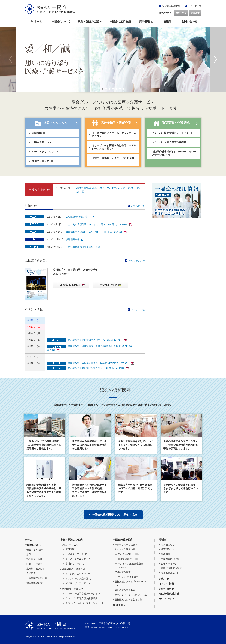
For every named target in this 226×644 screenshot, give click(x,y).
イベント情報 (167, 584)
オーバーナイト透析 (128, 577)
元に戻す (195, 13)
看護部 (167, 22)
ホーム (36, 21)
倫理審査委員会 (35, 583)
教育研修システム (170, 549)
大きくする (181, 13)
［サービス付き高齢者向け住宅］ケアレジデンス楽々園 (114, 147)
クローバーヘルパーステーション (84, 603)
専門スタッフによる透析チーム (131, 595)
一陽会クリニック (43, 142)
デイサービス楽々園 (77, 583)
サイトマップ (194, 6)
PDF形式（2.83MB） (71, 285)
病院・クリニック (51, 123)
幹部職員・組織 (35, 559)
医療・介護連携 (35, 564)
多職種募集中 (75, 239)
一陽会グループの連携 (126, 545)
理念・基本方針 (35, 550)
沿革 (29, 554)
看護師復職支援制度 (171, 568)
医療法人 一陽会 (50, 626)
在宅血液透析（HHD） (129, 554)
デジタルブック (110, 285)
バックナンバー (135, 261)
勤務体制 (166, 554)
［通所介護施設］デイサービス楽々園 (113, 159)
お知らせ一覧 (136, 206)
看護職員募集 (170, 573)
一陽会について (61, 22)
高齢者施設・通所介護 (111, 123)
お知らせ (164, 579)
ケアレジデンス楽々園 (79, 579)
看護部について (169, 545)
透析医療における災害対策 (128, 600)
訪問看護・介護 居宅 (172, 123)
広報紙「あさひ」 (36, 569)
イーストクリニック (45, 152)
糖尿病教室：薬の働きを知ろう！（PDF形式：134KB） (99, 368)
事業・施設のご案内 (90, 22)
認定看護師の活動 (170, 559)
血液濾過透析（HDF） (129, 559)
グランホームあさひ (77, 574)
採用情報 (146, 22)
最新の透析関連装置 (125, 590)
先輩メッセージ (169, 564)
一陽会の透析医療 (120, 22)
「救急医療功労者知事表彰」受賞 (83, 247)
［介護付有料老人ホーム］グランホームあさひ (114, 134)
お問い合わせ (189, 22)
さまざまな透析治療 (125, 549)
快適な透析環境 (123, 572)
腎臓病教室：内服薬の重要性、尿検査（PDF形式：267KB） (101, 363)
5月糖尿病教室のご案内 (80, 217)
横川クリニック (42, 161)
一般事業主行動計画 (37, 578)
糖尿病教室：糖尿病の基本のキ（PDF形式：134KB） (97, 340)
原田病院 (38, 133)
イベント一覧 (136, 310)
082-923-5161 (99, 627)
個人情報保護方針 (171, 6)
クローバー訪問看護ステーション (172, 133)
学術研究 (31, 573)
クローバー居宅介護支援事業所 (171, 142)
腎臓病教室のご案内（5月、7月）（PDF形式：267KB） (97, 232)
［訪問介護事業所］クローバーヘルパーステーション (174, 153)
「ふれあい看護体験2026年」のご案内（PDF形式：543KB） (99, 224)
